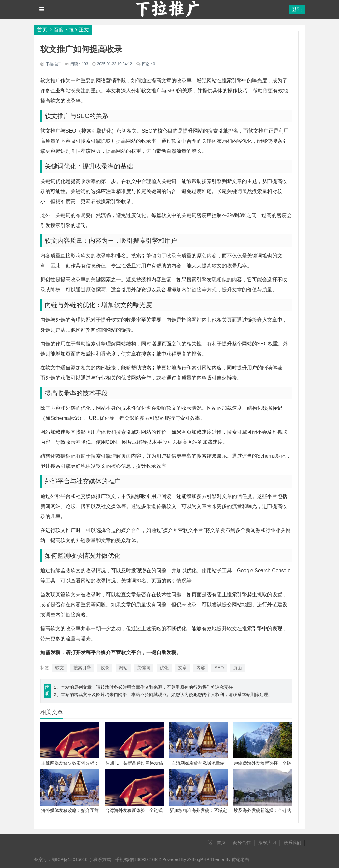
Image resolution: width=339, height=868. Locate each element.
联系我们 (292, 842)
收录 (105, 668)
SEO (219, 668)
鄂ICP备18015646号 (72, 859)
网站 (123, 668)
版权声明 (267, 842)
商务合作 (242, 842)
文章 (182, 668)
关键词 (144, 668)
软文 (60, 668)
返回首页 (217, 842)
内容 (201, 668)
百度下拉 (64, 30)
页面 (238, 668)
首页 (42, 30)
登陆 (297, 9)
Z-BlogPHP (198, 859)
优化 (164, 668)
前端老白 (240, 859)
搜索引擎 (82, 668)
